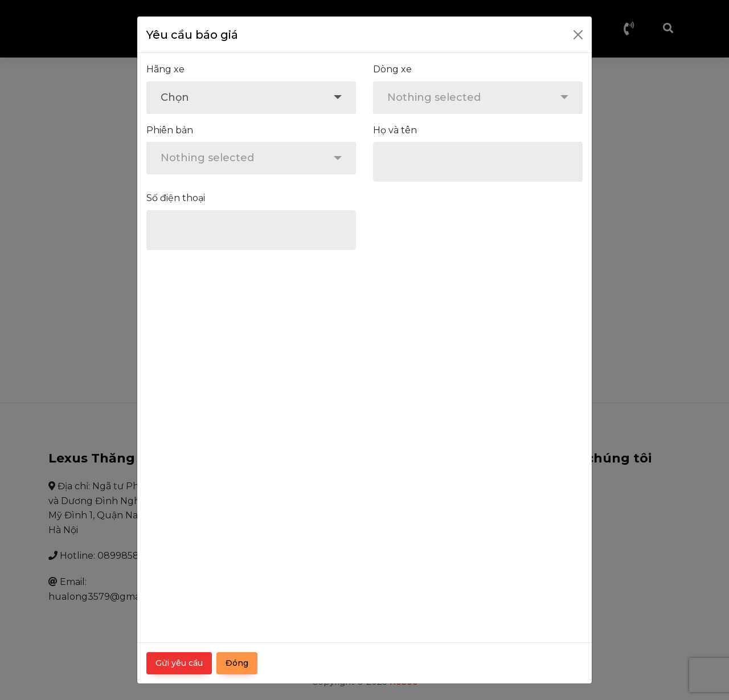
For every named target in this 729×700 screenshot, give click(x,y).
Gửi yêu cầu (179, 663)
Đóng (237, 663)
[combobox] (251, 98)
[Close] (578, 35)
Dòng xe (392, 69)
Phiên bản (170, 130)
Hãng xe (165, 69)
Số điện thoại (176, 198)
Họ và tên (395, 130)
